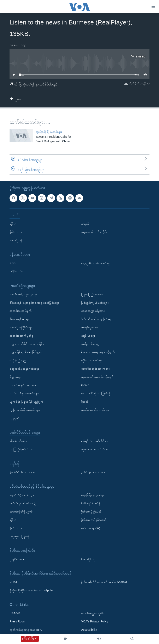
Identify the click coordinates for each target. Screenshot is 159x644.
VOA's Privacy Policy (95, 622)
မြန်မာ (13, 224)
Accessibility (89, 630)
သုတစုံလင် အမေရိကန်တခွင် (97, 377)
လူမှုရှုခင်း (15, 418)
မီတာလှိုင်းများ (89, 559)
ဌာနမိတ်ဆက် (17, 559)
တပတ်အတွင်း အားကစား (24, 385)
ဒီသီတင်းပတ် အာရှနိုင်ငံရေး (96, 319)
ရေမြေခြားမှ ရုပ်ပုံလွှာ (93, 495)
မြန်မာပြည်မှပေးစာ (92, 294)
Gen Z (85, 385)
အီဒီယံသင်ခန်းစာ (19, 441)
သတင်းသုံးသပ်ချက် (21, 311)
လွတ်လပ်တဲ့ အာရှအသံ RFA (26, 630)
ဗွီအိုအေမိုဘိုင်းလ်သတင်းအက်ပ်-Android (104, 582)
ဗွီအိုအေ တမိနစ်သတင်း (94, 520)
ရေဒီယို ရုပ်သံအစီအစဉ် (23, 503)
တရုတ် (85, 224)
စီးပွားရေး (15, 377)
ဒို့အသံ (85, 402)
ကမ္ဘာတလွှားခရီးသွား (93, 311)
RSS (13, 263)
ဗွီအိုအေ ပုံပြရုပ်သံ (91, 512)
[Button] (16, 100)
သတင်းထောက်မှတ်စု (21, 336)
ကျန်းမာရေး (88, 336)
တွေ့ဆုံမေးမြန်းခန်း (20, 536)
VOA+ (13, 582)
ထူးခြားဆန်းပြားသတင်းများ (25, 410)
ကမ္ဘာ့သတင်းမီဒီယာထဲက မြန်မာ (28, 344)
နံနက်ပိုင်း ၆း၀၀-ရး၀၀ (22, 472)
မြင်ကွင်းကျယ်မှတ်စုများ (95, 303)
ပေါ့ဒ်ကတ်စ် (16, 271)
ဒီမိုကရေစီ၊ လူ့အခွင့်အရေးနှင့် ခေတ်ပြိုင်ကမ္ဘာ (34, 303)
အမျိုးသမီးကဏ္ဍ (90, 344)
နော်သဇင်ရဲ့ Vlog (91, 528)
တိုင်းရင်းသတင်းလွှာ (92, 360)
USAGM (15, 613)
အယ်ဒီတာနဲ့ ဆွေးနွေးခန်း (23, 294)
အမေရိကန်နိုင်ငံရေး (21, 327)
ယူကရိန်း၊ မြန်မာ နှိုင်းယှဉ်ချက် (26, 402)
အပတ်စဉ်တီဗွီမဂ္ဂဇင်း (21, 512)
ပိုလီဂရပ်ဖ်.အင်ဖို (91, 503)
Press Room (17, 622)
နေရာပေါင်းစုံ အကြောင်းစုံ (96, 393)
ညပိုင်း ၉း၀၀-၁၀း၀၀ (93, 472)
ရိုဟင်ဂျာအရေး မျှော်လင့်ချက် (98, 352)
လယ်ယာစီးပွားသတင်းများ (24, 393)
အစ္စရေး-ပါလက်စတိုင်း (94, 232)
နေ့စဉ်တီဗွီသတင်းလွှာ (22, 495)
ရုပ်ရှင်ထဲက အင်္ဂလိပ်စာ (94, 441)
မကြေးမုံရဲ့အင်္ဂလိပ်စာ (22, 449)
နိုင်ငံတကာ (16, 232)
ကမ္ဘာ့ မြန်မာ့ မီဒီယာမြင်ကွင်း (26, 352)
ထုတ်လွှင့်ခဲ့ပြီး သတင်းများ (49, 132)
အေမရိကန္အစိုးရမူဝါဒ (93, 613)
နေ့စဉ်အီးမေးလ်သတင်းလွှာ (96, 263)
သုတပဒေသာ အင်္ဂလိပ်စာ (95, 449)
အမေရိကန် (16, 240)
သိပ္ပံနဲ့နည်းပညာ (18, 360)
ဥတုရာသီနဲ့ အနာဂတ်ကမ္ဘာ (24, 369)
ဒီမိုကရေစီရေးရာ (19, 319)
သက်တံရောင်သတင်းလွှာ (95, 410)
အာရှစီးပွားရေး (90, 327)
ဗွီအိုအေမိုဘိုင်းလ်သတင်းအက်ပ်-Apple (31, 590)
